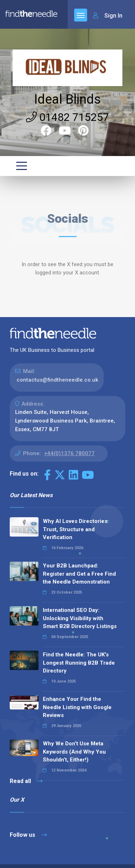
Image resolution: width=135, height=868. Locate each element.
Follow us (28, 835)
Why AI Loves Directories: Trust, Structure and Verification (76, 529)
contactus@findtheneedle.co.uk (57, 380)
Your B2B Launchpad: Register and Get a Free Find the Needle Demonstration (79, 574)
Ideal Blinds (67, 99)
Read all (26, 781)
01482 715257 (67, 117)
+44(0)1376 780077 (69, 453)
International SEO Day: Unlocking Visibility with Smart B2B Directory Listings (80, 618)
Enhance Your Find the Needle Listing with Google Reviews (77, 707)
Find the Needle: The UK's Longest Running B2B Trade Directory (79, 663)
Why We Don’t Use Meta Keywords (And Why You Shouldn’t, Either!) (74, 752)
